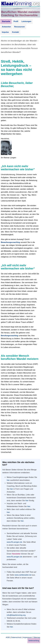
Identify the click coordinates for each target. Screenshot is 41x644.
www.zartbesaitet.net (23, 575)
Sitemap (37, 637)
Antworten (6, 27)
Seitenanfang (34, 641)
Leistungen (26, 21)
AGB (8, 637)
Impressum (27, 637)
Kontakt (16, 32)
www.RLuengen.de (14, 542)
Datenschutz (16, 637)
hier (8, 480)
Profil (16, 21)
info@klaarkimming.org (16, 615)
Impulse (5, 32)
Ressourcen (19, 27)
